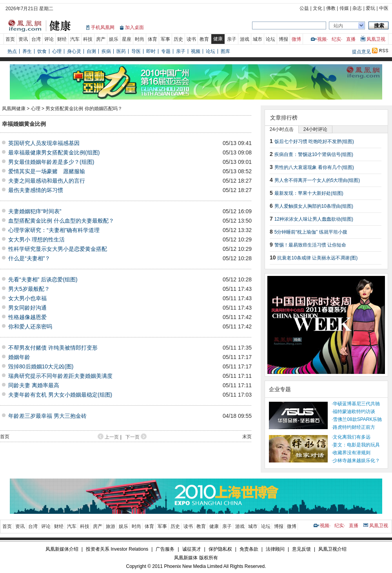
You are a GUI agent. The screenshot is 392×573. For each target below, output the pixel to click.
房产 (101, 39)
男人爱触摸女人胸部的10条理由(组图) (314, 206)
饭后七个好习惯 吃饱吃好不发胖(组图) (314, 141)
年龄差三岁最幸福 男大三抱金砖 (47, 416)
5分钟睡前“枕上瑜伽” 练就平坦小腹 (311, 232)
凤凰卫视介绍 (332, 549)
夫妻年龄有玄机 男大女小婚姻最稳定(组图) (60, 395)
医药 (121, 51)
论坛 (270, 39)
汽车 (75, 39)
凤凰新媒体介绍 (62, 549)
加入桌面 (134, 27)
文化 (318, 8)
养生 (27, 51)
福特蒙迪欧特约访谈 (354, 412)
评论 (49, 39)
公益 (304, 8)
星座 (127, 39)
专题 (166, 51)
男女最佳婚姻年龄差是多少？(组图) (51, 162)
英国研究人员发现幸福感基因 (44, 143)
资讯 (23, 39)
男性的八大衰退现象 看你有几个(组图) (314, 167)
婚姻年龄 (19, 357)
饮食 (42, 51)
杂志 (357, 8)
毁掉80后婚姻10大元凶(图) (41, 366)
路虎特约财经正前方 (354, 427)
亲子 (232, 39)
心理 (57, 51)
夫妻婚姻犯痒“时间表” (35, 211)
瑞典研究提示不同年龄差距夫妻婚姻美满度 (60, 376)
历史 (178, 39)
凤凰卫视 (376, 39)
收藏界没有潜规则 (352, 453)
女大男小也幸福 (27, 298)
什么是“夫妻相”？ (29, 258)
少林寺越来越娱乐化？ (356, 461)
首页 (10, 39)
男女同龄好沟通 (27, 308)
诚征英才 (192, 549)
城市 (258, 39)
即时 (151, 51)
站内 (338, 26)
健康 (218, 39)
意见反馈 (301, 549)
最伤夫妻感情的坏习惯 (36, 190)
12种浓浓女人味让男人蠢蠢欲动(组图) (314, 219)
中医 (384, 8)
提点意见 (361, 52)
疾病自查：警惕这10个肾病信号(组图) (314, 154)
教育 (204, 39)
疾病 (106, 51)
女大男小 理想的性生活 (36, 239)
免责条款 (249, 549)
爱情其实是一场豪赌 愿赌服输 (47, 171)
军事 (165, 39)
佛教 (331, 8)
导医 (136, 51)
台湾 (36, 39)
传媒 (344, 8)
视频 (322, 39)
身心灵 (74, 51)
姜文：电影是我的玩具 (356, 445)
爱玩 (370, 8)
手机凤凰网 (103, 27)
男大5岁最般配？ (29, 289)
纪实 (336, 39)
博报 (283, 39)
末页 (247, 437)
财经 (62, 39)
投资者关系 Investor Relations (117, 549)
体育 (152, 39)
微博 (296, 39)
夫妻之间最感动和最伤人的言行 (47, 181)
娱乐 (114, 39)
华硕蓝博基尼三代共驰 (356, 404)
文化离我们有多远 (352, 437)
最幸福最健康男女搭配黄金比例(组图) (54, 152)
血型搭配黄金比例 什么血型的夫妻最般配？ (61, 221)
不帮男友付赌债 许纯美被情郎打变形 (53, 348)
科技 (88, 39)
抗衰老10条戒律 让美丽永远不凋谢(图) (317, 258)
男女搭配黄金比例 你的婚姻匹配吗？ (84, 109)
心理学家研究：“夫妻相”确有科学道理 (54, 230)
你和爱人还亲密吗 (30, 326)
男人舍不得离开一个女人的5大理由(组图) (317, 180)
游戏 (245, 39)
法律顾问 (275, 549)
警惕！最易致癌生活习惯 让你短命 (310, 245)
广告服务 (165, 549)
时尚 (140, 39)
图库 (225, 51)
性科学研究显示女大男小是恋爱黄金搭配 (58, 249)
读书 (191, 39)
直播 (351, 39)
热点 (12, 51)
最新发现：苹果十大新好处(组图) (309, 193)
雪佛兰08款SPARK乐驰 (357, 419)
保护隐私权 (220, 549)
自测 (91, 51)
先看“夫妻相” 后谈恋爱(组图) (43, 279)
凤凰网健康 (14, 109)
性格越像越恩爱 (27, 317)
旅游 (111, 526)
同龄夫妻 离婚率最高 (34, 385)
